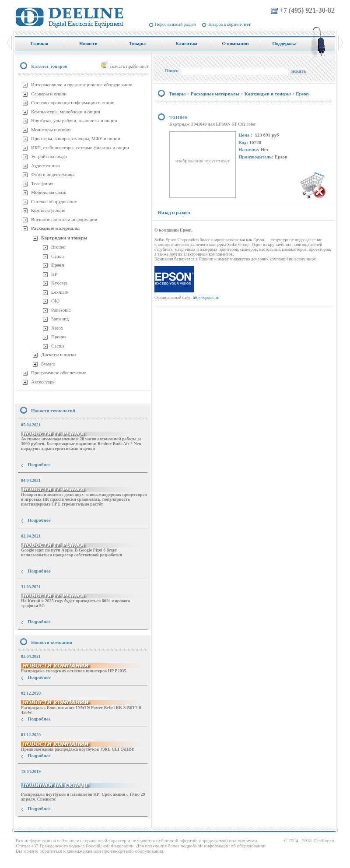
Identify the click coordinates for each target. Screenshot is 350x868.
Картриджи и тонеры (64, 238)
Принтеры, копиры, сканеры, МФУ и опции (76, 138)
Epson (58, 265)
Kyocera (59, 283)
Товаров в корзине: (229, 24)
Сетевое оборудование (54, 201)
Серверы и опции (49, 94)
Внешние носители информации (64, 219)
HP (54, 274)
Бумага (48, 364)
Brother (59, 247)
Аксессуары (43, 382)
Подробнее (39, 464)
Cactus (58, 346)
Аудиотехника (45, 165)
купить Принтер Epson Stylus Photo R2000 (54, 824)
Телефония (42, 183)
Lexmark (60, 292)
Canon (58, 256)
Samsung (60, 319)
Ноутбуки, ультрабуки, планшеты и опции (74, 120)
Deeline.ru (324, 840)
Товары (177, 94)
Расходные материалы (55, 228)
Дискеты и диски (58, 355)
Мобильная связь (49, 192)
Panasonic (61, 310)
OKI (56, 301)
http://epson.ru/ (206, 297)
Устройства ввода (49, 156)
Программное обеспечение (58, 373)
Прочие (59, 337)
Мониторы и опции (51, 130)
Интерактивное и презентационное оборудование (82, 84)
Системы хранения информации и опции (73, 102)
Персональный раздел (175, 24)
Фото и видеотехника (53, 174)
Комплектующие (48, 210)
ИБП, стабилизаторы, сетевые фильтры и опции (80, 148)
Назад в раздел (174, 212)
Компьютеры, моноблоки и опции (66, 112)
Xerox (57, 328)
